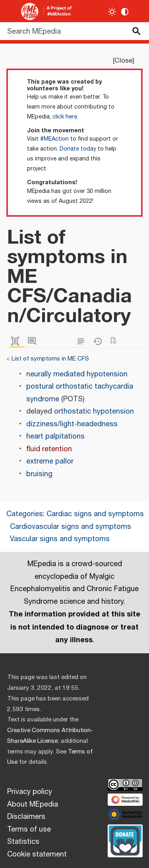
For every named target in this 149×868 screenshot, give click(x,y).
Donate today (78, 149)
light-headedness (89, 424)
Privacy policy (30, 792)
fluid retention (49, 449)
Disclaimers (26, 817)
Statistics (23, 842)
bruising (39, 474)
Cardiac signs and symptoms (95, 514)
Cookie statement (37, 855)
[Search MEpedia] (74, 31)
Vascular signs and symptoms (60, 539)
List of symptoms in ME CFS (50, 359)
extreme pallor (50, 462)
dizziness (42, 424)
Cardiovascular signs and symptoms (71, 527)
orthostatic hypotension (94, 412)
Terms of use (29, 830)
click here (65, 117)
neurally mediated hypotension (77, 374)
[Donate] (125, 840)
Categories (25, 514)
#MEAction (54, 139)
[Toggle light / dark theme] (112, 12)
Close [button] (123, 61)
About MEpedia (33, 805)
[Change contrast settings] (125, 12)
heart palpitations (55, 437)
